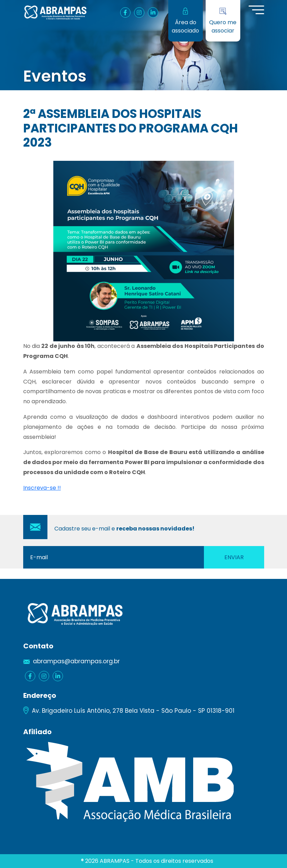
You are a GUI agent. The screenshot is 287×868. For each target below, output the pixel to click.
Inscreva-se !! (42, 488)
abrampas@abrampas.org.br (76, 661)
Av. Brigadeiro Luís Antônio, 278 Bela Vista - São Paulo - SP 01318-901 (133, 711)
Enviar (234, 557)
